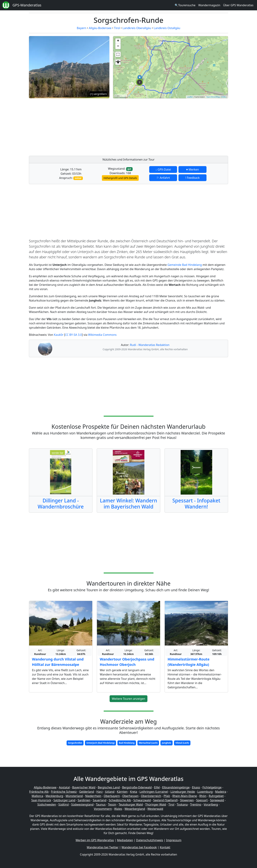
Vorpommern (103, 809)
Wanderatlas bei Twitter (103, 847)
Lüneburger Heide (183, 792)
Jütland (110, 792)
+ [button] (118, 41)
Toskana (182, 804)
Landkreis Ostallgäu (167, 28)
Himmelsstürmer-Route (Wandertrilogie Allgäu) (189, 662)
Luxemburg (205, 792)
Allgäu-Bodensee (100, 28)
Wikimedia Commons (102, 335)
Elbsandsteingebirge (176, 787)
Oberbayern (112, 796)
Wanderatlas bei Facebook (139, 847)
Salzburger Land (64, 800)
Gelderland (86, 792)
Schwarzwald (142, 800)
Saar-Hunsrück (41, 800)
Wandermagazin (209, 5)
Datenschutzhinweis (150, 840)
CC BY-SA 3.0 (73, 335)
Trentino (196, 804)
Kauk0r (59, 335)
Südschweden (47, 804)
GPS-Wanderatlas (27, 5)
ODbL (224, 97)
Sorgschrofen (75, 743)
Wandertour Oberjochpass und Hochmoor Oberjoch (127, 662)
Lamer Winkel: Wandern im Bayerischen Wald (129, 503)
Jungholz (167, 743)
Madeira (221, 792)
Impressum (174, 840)
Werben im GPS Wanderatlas (95, 840)
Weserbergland (135, 809)
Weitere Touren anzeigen (129, 699)
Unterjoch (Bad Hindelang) (100, 743)
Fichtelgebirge (212, 787)
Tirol (117, 28)
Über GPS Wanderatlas (238, 5)
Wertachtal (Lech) (148, 743)
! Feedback (193, 178)
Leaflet (190, 97)
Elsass (196, 787)
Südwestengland (82, 804)
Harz (99, 792)
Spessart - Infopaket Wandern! (196, 503)
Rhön (203, 796)
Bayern (81, 28)
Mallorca (37, 796)
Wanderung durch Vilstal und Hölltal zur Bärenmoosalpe (58, 662)
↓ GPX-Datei (163, 169)
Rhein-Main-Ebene (185, 796)
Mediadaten (125, 840)
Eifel (157, 787)
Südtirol (64, 804)
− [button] (118, 46)
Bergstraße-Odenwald (137, 787)
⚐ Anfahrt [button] (163, 178)
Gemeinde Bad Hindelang (185, 265)
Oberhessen (130, 796)
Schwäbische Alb (120, 800)
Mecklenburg (54, 796)
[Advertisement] (171, 126)
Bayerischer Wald (84, 787)
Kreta (133, 792)
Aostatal (64, 787)
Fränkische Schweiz (64, 792)
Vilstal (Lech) (182, 743)
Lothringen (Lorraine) (154, 792)
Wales (118, 809)
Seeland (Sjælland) (165, 800)
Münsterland (74, 796)
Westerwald (155, 809)
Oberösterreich (151, 796)
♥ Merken (192, 169)
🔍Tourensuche (185, 5)
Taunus (101, 804)
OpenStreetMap (213, 97)
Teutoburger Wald (131, 804)
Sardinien (84, 800)
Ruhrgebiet (216, 796)
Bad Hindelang (127, 743)
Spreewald (217, 800)
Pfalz (167, 796)
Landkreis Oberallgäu (137, 28)
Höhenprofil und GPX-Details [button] (120, 178)
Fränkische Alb (39, 792)
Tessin (112, 804)
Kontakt (165, 847)
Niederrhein (93, 796)
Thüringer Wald (155, 804)
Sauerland (100, 800)
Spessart (202, 800)
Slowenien (187, 800)
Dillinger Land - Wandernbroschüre (61, 503)
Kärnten (122, 792)
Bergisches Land (109, 787)
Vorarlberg (211, 804)
